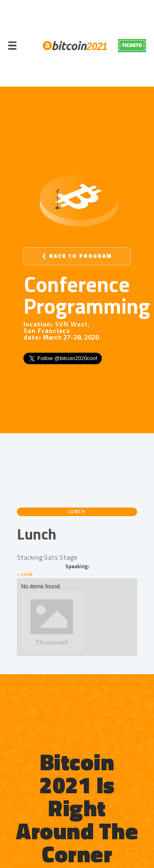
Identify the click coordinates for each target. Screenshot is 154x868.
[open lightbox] (77, 621)
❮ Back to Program (77, 256)
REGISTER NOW (132, 46)
